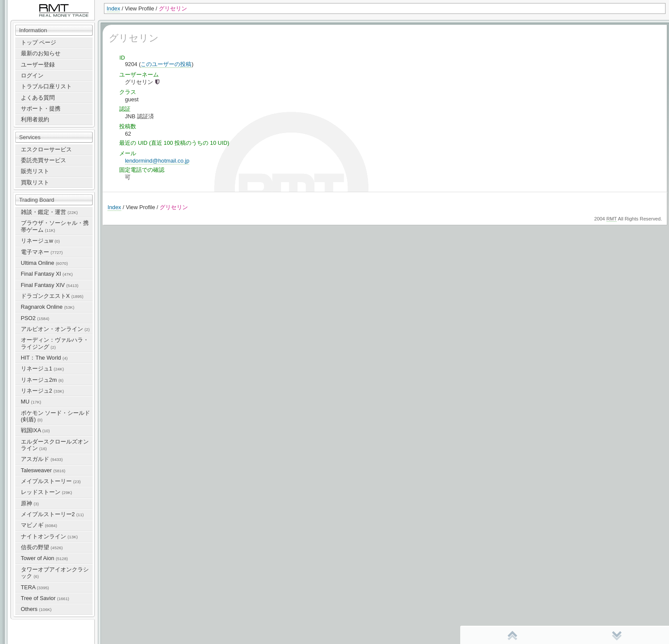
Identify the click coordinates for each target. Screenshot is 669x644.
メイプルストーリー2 (52, 514)
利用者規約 (35, 119)
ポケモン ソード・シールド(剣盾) (56, 416)
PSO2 (35, 318)
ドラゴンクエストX (52, 296)
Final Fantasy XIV (50, 285)
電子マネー (42, 252)
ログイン (32, 75)
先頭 (512, 635)
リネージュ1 (42, 369)
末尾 (617, 635)
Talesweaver (43, 470)
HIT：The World (44, 358)
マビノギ (39, 525)
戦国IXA (35, 430)
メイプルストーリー (51, 481)
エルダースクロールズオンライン (55, 445)
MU (31, 402)
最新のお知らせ (41, 53)
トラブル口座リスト (46, 86)
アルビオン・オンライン (55, 329)
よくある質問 (38, 98)
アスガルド (42, 459)
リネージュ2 (42, 391)
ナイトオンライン (49, 536)
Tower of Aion (44, 558)
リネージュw (40, 241)
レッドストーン (47, 492)
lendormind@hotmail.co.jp (157, 161)
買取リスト (35, 182)
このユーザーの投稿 (166, 64)
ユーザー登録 (38, 65)
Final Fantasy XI (47, 274)
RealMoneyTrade (29, 4)
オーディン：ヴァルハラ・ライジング (55, 343)
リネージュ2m (42, 380)
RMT (612, 219)
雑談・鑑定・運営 (49, 212)
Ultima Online (44, 263)
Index (113, 8)
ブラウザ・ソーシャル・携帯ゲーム (55, 226)
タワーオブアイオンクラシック (55, 573)
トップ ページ (39, 42)
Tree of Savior (45, 598)
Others (36, 609)
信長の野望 (42, 547)
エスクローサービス (46, 149)
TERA (35, 587)
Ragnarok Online (48, 307)
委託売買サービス (43, 160)
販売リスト (35, 171)
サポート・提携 (41, 108)
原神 (30, 503)
